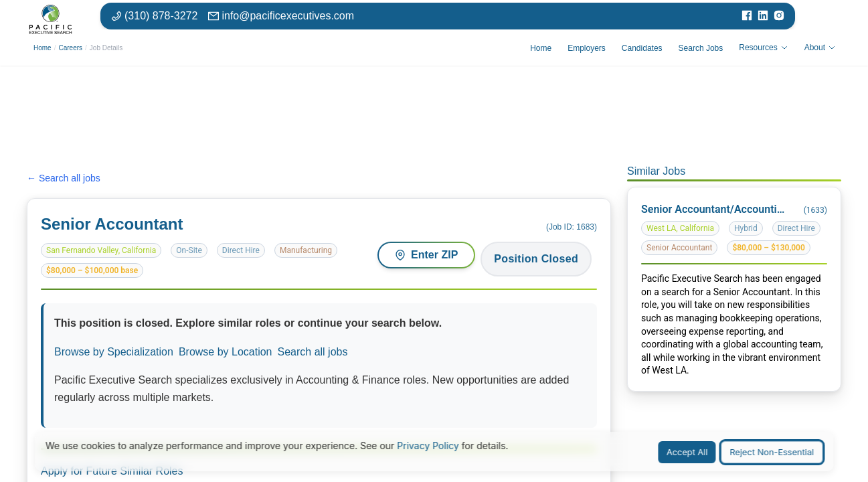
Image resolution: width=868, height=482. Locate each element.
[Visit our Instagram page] (779, 16)
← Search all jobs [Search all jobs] (64, 178)
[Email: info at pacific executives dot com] (281, 16)
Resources (763, 48)
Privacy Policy (428, 446)
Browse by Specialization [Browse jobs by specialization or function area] (114, 352)
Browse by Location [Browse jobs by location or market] (226, 352)
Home (42, 48)
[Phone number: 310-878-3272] (154, 16)
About (820, 48)
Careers (70, 48)
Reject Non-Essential (772, 452)
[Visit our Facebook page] (747, 16)
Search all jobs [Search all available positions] (313, 352)
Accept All (687, 452)
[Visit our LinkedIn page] (763, 16)
